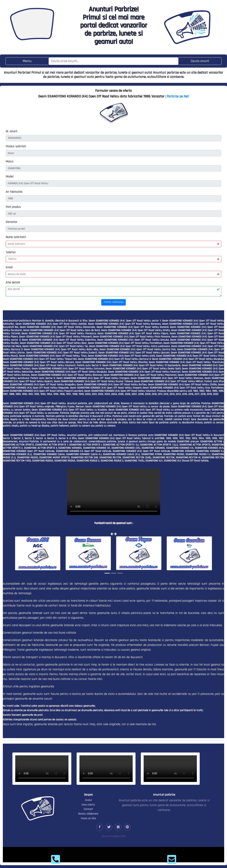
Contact (88, 809)
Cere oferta (88, 805)
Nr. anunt (12, 131)
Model (10, 176)
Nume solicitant (16, 237)
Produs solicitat (16, 146)
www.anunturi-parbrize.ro (17, 321)
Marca (9, 161)
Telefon (11, 252)
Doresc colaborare (88, 814)
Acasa (88, 800)
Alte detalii (13, 282)
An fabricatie (14, 192)
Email (9, 267)
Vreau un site (88, 818)
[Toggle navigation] (27, 61)
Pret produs (13, 207)
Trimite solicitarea (114, 302)
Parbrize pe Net (178, 96)
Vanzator (11, 222)
